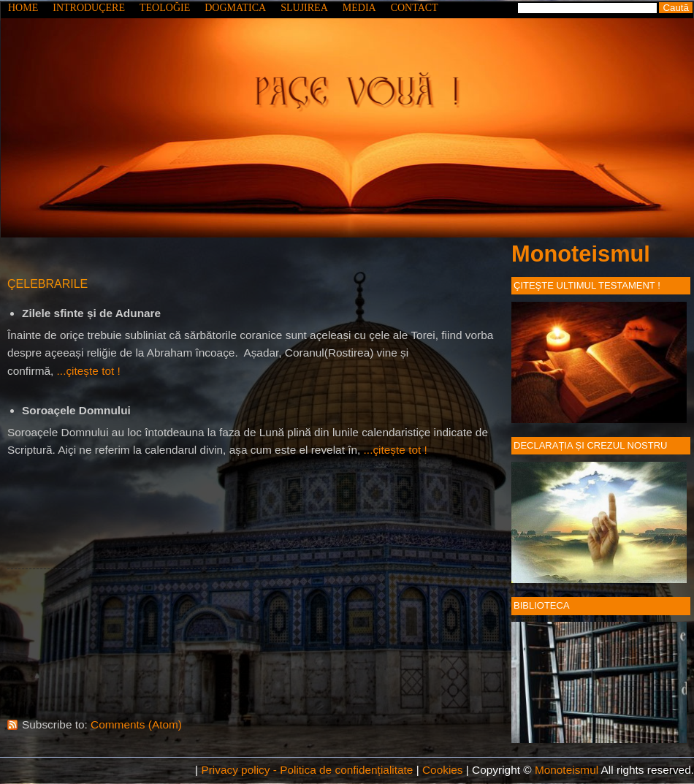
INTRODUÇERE (89, 8)
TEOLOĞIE (165, 8)
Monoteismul (581, 254)
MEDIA (359, 8)
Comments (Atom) (136, 724)
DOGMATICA (235, 8)
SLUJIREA (304, 8)
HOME (23, 8)
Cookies (443, 770)
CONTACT (415, 8)
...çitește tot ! (89, 371)
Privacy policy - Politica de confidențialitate (307, 770)
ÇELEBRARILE (47, 284)
